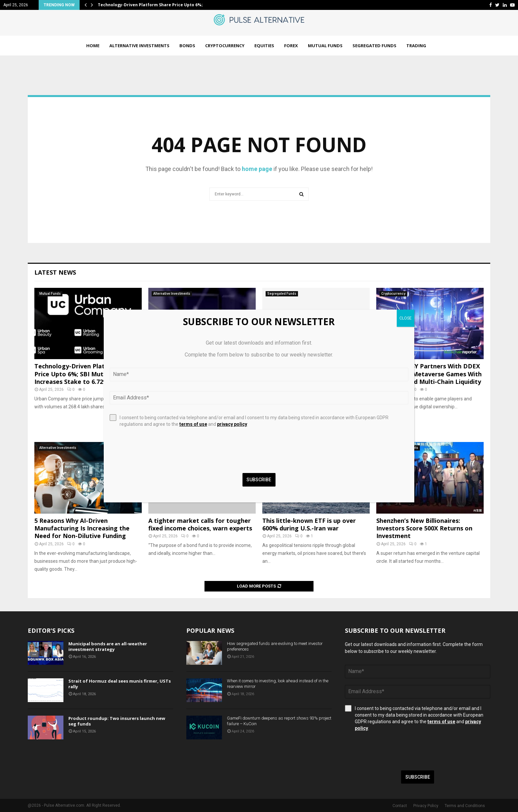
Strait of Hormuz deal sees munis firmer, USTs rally (120, 684)
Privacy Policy (426, 806)
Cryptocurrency (225, 46)
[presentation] (395, 751)
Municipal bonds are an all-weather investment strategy (108, 646)
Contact (400, 806)
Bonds (187, 46)
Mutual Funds (325, 46)
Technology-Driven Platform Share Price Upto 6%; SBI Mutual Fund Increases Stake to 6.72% (86, 374)
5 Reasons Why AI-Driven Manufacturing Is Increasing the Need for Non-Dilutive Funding (82, 528)
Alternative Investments (139, 46)
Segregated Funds (374, 46)
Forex (291, 46)
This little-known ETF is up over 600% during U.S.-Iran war (309, 524)
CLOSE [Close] (406, 318)
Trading (416, 46)
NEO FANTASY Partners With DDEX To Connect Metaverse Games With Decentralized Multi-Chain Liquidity (429, 374)
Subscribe (418, 777)
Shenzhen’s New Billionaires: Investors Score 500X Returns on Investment (424, 528)
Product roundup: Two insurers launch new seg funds (117, 721)
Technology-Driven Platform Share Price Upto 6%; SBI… (156, 5)
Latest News (55, 272)
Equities (264, 46)
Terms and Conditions (465, 806)
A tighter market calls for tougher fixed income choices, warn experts (200, 524)
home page (257, 169)
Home (93, 46)
